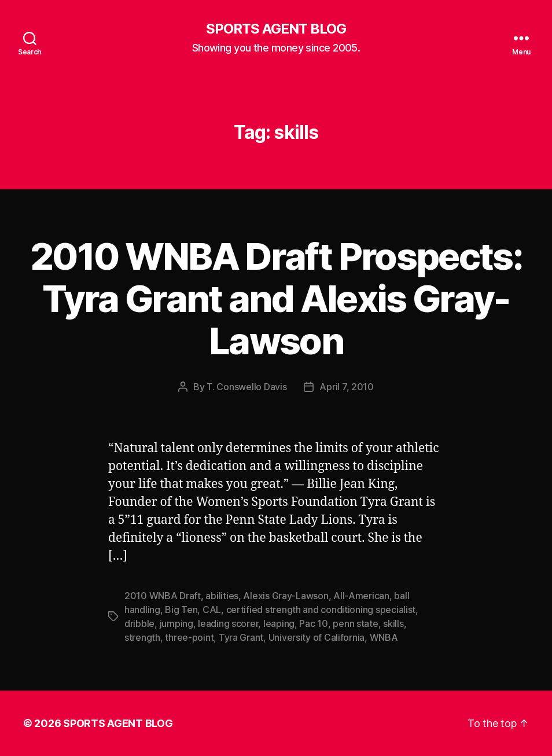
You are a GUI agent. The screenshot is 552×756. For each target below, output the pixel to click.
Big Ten (181, 610)
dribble (139, 623)
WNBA (384, 637)
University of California (317, 637)
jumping (176, 623)
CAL (212, 610)
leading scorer (228, 623)
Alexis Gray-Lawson (286, 596)
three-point (189, 637)
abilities (222, 596)
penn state (355, 623)
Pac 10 (313, 623)
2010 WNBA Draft (163, 596)
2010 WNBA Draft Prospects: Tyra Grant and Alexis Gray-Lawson (276, 298)
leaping (279, 623)
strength (142, 637)
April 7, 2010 (347, 387)
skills (393, 623)
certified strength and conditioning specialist (321, 610)
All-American (361, 596)
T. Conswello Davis (246, 387)
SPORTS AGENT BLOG (276, 29)
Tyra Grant (241, 637)
